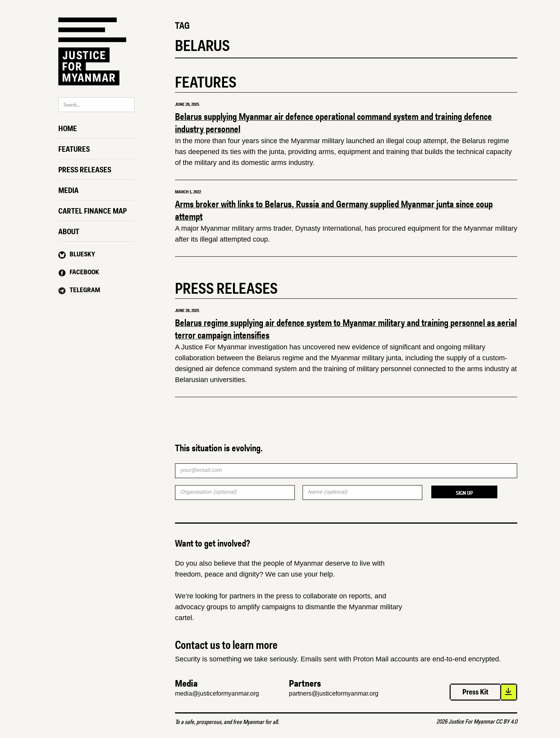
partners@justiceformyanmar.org (334, 693)
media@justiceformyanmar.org (217, 693)
